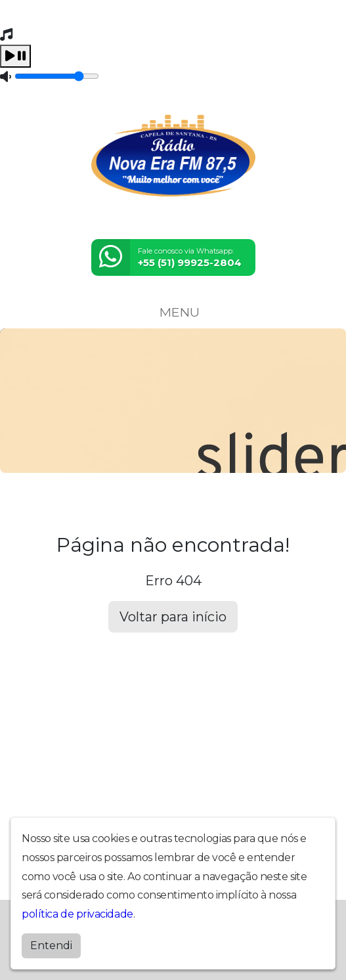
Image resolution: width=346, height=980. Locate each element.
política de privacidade (77, 914)
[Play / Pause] (15, 56)
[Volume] (57, 76)
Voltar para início (173, 617)
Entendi (51, 946)
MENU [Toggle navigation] (173, 312)
